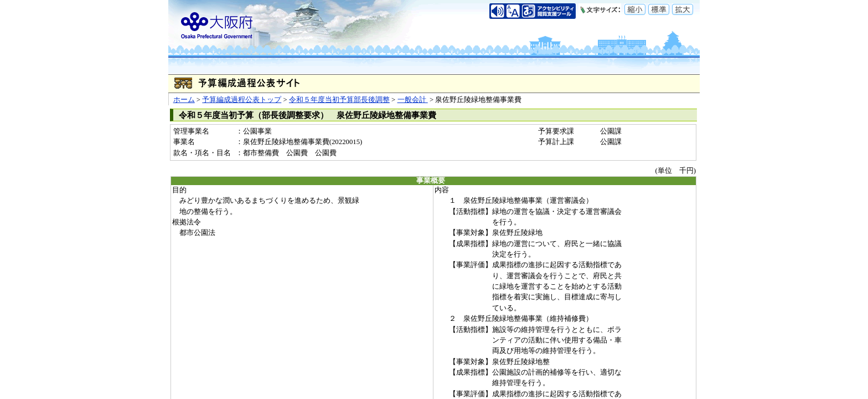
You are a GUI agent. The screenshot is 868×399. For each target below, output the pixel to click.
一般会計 (413, 100)
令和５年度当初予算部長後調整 (339, 100)
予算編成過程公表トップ (242, 100)
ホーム (184, 100)
